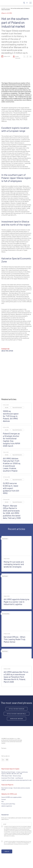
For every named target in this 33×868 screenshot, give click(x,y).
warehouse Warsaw (16, 719)
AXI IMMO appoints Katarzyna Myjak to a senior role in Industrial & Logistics (16, 602)
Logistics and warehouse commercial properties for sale (16, 780)
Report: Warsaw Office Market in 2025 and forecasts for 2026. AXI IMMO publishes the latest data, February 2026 (12, 512)
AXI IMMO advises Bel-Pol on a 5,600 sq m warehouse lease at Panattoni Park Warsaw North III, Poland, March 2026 (16, 677)
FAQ (3, 802)
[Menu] (30, 3)
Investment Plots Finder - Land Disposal (12, 778)
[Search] (24, 3)
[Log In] (27, 3)
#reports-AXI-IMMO (7, 13)
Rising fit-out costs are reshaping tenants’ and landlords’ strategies (14, 564)
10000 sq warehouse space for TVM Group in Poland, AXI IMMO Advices (11, 416)
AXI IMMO (3, 8)
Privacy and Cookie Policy (8, 804)
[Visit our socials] (3, 760)
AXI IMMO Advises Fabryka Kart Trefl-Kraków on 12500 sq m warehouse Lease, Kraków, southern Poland (12, 465)
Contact (4, 799)
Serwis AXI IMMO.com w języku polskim (11, 797)
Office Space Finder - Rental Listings (11, 776)
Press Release (5, 539)
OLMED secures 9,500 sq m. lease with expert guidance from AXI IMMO (11, 488)
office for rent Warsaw (16, 709)
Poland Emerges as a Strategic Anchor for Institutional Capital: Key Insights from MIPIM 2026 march (11, 440)
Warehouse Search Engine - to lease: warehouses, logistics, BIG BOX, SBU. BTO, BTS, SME (15, 773)
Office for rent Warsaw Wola (16, 714)
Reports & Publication (17, 407)
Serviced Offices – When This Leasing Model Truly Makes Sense (15, 639)
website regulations (7, 806)
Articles (8, 8)
